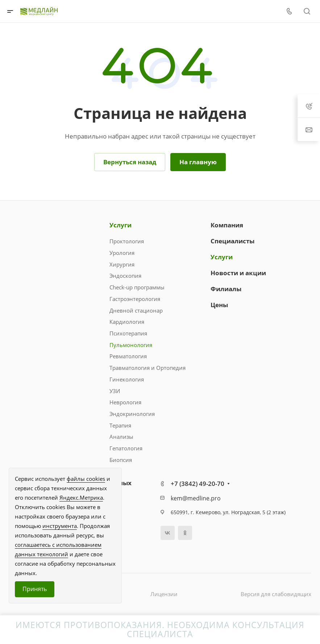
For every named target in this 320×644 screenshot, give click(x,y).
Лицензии (164, 594)
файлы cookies (86, 479)
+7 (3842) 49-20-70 (198, 484)
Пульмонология (131, 345)
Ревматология (128, 356)
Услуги (120, 225)
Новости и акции (238, 273)
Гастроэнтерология (135, 299)
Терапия (120, 425)
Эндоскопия (125, 276)
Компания (227, 225)
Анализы (121, 437)
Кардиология (127, 322)
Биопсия (121, 460)
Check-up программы (137, 287)
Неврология (125, 402)
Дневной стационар (136, 310)
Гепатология (126, 448)
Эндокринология (132, 414)
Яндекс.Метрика (81, 498)
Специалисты (232, 241)
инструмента (60, 526)
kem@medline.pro (196, 498)
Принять (35, 589)
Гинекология (127, 379)
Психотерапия (128, 333)
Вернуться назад (130, 162)
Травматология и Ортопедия (147, 368)
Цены (219, 305)
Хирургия (122, 264)
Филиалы (226, 289)
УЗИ (115, 391)
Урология (122, 253)
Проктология (127, 241)
